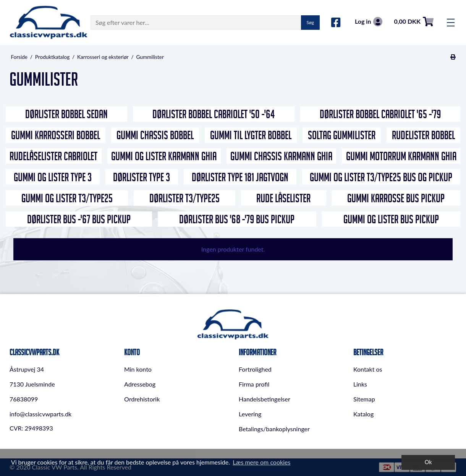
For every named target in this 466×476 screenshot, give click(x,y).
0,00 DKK (414, 22)
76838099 (24, 399)
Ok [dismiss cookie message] (428, 462)
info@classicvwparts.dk (40, 414)
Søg (310, 22)
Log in (369, 22)
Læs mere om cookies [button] (261, 462)
